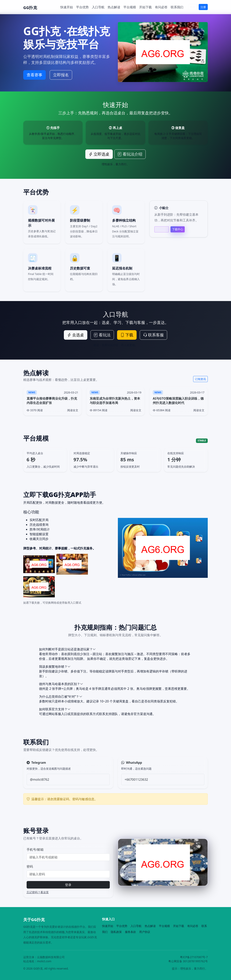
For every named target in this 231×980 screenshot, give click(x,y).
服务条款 (130, 932)
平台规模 (130, 7)
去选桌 (76, 335)
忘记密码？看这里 (38, 892)
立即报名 (61, 75)
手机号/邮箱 (35, 849)
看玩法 (102, 335)
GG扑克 (30, 8)
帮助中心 (162, 229)
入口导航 (98, 7)
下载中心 (178, 229)
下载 (127, 335)
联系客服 (153, 335)
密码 (30, 866)
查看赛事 (34, 75)
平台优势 (82, 7)
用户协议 (145, 932)
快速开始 (67, 7)
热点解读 (114, 7)
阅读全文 (73, 410)
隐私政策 (116, 932)
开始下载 (145, 7)
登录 (193, 7)
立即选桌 (99, 154)
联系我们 (177, 7)
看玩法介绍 (130, 154)
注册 (203, 7)
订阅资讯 (200, 379)
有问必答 (161, 7)
